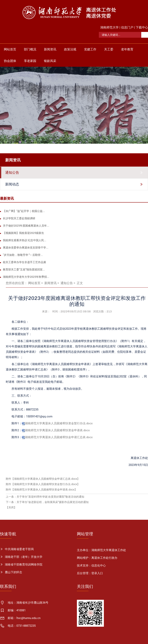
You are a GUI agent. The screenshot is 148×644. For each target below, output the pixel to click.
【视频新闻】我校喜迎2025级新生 (24, 233)
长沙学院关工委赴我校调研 (19, 218)
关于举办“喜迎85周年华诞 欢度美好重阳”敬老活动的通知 (50, 497)
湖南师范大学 (109, 27)
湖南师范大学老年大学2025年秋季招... (26, 277)
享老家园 (30, 61)
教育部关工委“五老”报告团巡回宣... (24, 269)
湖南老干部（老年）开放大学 (24, 557)
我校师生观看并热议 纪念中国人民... (25, 240)
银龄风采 (50, 61)
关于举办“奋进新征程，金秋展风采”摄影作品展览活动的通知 (53, 502)
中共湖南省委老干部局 (19, 549)
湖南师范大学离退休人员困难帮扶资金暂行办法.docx (59, 423)
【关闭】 (11, 507)
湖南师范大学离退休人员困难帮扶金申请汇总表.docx (59, 437)
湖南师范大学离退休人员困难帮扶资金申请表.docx (57, 430)
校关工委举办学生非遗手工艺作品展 (24, 262)
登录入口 (97, 573)
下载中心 (142, 27)
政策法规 (70, 49)
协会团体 (10, 61)
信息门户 (127, 27)
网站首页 (10, 49)
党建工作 (90, 49)
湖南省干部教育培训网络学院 (24, 565)
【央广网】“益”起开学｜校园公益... (24, 211)
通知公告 (67, 283)
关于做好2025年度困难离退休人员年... (26, 226)
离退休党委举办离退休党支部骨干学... (26, 248)
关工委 (109, 49)
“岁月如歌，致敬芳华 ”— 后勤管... (23, 255)
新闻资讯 (50, 49)
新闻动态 (12, 184)
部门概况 (30, 49)
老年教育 (127, 49)
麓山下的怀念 (13, 572)
